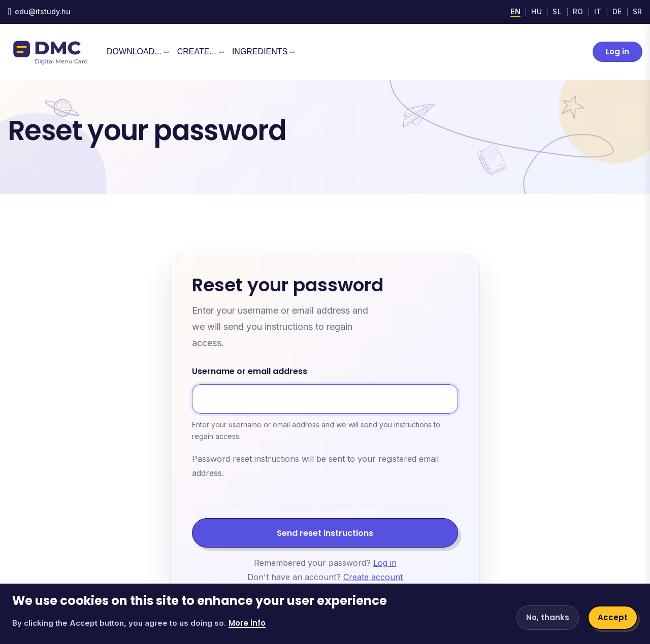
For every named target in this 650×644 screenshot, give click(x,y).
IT (598, 11)
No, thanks (548, 617)
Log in (617, 52)
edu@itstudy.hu (43, 11)
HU (537, 11)
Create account (373, 577)
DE (617, 11)
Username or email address (250, 372)
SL (557, 11)
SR (638, 11)
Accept (613, 617)
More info (247, 623)
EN (515, 11)
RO (578, 11)
